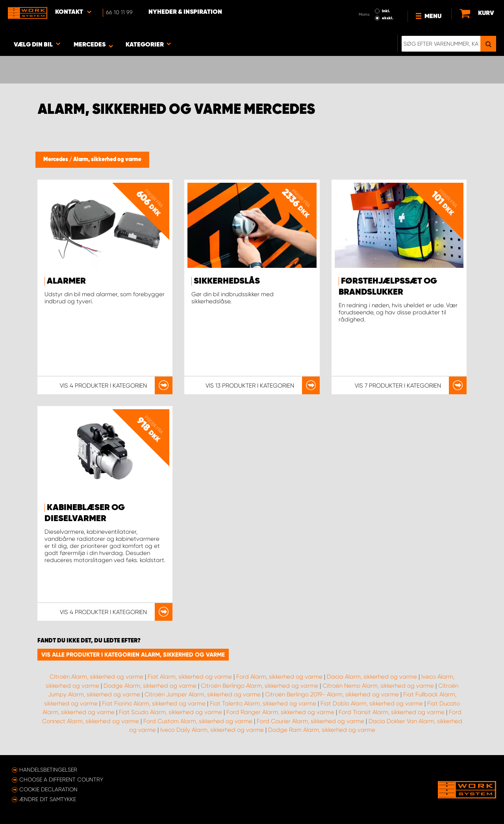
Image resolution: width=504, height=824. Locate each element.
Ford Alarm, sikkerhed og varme (279, 677)
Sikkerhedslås (227, 281)
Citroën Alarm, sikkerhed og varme (96, 677)
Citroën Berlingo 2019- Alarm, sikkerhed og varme (332, 694)
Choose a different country (61, 779)
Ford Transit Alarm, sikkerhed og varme (392, 712)
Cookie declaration (48, 789)
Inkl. (386, 11)
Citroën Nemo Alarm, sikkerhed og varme (378, 686)
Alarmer (66, 281)
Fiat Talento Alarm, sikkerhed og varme (263, 703)
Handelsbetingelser (48, 770)
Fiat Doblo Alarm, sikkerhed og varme (372, 703)
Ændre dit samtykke (48, 799)
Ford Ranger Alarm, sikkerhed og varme (280, 712)
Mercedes (56, 160)
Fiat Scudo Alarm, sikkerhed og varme (170, 712)
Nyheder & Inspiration (185, 12)
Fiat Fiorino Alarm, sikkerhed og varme (154, 703)
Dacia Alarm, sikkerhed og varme (372, 677)
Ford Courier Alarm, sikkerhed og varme (310, 721)
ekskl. (388, 18)
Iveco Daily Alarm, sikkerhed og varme (212, 730)
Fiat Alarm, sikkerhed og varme (190, 677)
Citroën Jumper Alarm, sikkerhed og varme (203, 694)
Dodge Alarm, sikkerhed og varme (150, 686)
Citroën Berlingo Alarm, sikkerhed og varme (259, 686)
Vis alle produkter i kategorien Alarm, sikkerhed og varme (133, 655)
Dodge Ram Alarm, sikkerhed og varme (322, 730)
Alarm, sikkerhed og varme (107, 160)
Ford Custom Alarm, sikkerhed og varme (198, 721)
